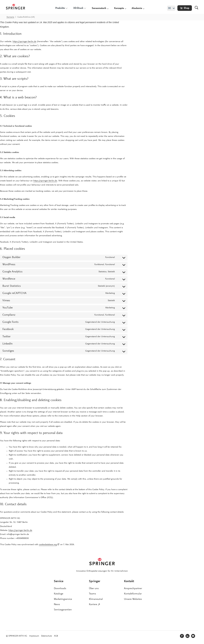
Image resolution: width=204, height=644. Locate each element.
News (57, 604)
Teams (92, 594)
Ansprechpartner (133, 588)
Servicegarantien (63, 610)
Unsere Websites (133, 599)
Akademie (137, 8)
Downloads (60, 588)
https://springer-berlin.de (24, 42)
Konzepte (119, 8)
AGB (56, 636)
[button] (185, 8)
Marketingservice (63, 599)
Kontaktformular (133, 594)
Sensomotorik (99, 8)
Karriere (93, 604)
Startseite (10, 17)
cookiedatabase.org (48, 545)
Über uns (94, 588)
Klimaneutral (96, 599)
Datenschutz (47, 636)
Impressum (34, 636)
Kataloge (59, 594)
